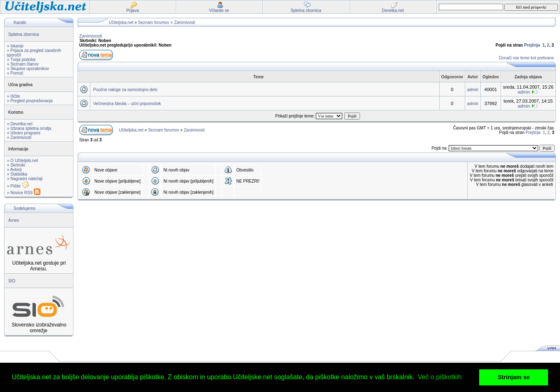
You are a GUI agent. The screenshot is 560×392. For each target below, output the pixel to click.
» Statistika (17, 174)
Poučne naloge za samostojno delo (125, 90)
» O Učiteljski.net (22, 161)
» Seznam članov (23, 64)
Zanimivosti (185, 22)
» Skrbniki (16, 165)
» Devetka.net (20, 124)
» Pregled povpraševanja (30, 101)
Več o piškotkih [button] (440, 377)
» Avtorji (14, 170)
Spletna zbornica (24, 34)
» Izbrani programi (24, 133)
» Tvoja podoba (21, 60)
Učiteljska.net (121, 22)
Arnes (14, 220)
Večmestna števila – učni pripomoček (127, 104)
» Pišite (18, 186)
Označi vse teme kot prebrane (526, 58)
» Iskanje (15, 46)
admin (473, 90)
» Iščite (14, 96)
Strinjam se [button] (514, 377)
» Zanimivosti (19, 137)
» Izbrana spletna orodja (29, 128)
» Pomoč (15, 73)
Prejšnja (532, 45)
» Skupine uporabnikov (28, 69)
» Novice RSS (24, 193)
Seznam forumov (154, 22)
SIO (12, 281)
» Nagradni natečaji (25, 179)
